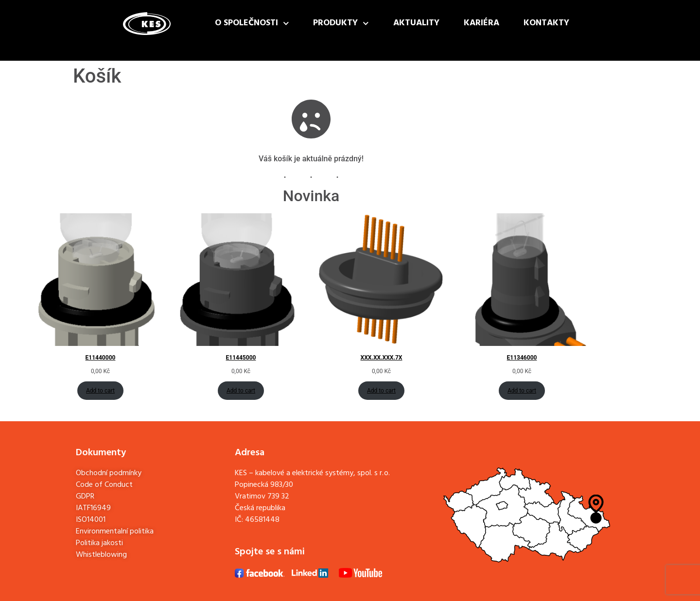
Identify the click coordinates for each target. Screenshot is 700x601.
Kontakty (546, 23)
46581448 (262, 520)
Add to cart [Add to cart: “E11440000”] (100, 391)
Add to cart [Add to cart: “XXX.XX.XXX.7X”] (381, 391)
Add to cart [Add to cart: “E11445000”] (241, 391)
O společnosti (252, 24)
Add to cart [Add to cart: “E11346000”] (522, 391)
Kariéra (481, 23)
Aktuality (416, 23)
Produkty (341, 24)
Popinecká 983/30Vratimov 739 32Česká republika (264, 497)
